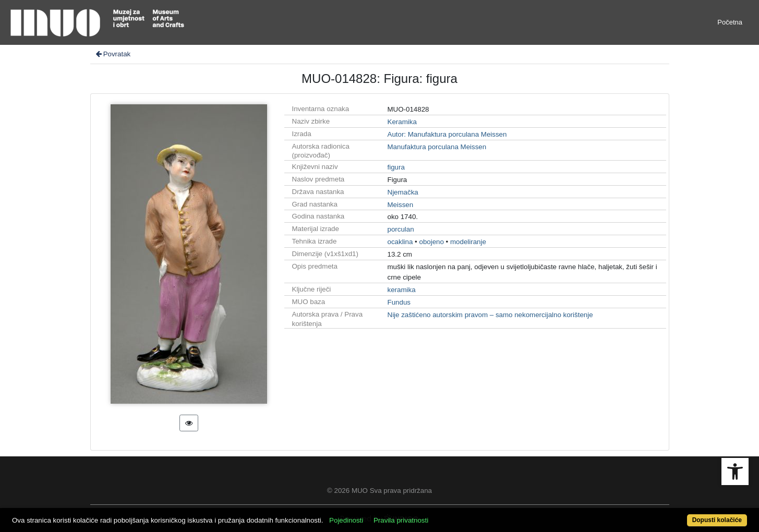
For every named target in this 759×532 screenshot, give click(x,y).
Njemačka (403, 192)
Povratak (113, 54)
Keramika (402, 122)
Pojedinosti (346, 520)
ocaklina (400, 242)
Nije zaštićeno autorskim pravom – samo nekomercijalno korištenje (490, 315)
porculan (401, 229)
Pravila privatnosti (401, 520)
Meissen (401, 205)
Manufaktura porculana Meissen (437, 147)
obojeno (431, 242)
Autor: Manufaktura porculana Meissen (447, 134)
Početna (730, 22)
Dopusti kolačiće (717, 520)
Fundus (399, 302)
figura (396, 167)
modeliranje (468, 242)
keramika (402, 290)
